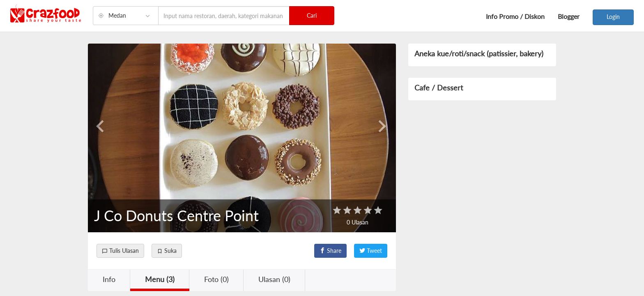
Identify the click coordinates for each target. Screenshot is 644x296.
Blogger (569, 16)
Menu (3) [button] (160, 279)
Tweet (371, 251)
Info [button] (109, 279)
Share (330, 251)
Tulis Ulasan (120, 251)
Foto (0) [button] (216, 279)
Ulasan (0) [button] (274, 279)
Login (613, 17)
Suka (167, 251)
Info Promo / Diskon (515, 16)
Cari (312, 15)
